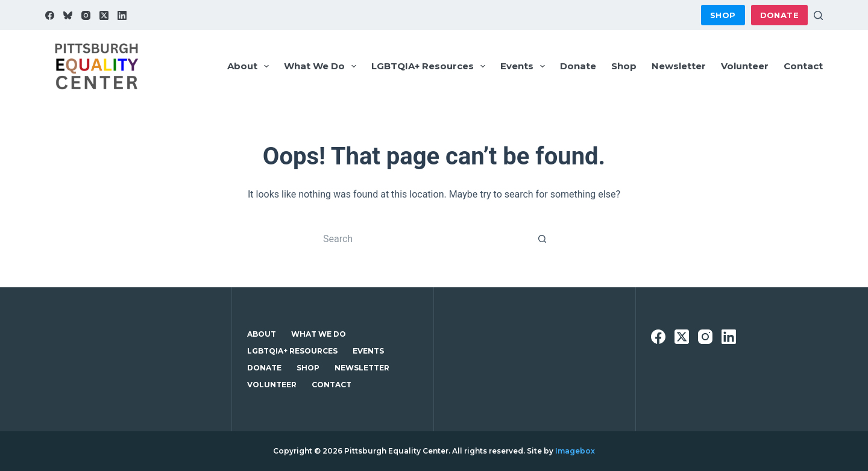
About (250, 66)
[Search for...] (422, 239)
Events (525, 66)
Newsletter (679, 66)
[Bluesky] (68, 15)
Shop (723, 15)
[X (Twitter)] (104, 15)
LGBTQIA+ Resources (431, 66)
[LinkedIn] (122, 15)
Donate (779, 15)
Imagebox (575, 451)
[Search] (818, 15)
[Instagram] (86, 15)
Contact (803, 66)
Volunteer (745, 66)
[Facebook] (50, 15)
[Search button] (542, 239)
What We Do (322, 66)
